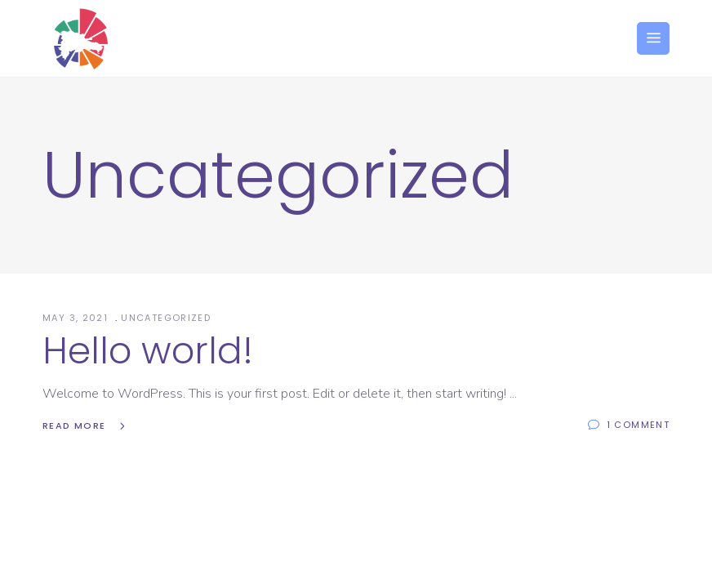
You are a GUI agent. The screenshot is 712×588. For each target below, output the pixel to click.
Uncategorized (166, 318)
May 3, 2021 (77, 318)
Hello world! (148, 351)
